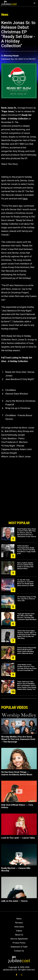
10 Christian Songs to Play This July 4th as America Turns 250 (27, 599)
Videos (19, 931)
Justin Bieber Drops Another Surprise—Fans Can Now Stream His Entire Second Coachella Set (27, 668)
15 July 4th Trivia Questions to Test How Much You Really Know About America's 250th (25, 583)
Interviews (19, 927)
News (19, 919)
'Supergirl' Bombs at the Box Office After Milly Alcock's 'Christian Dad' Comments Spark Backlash (27, 617)
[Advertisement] (19, 509)
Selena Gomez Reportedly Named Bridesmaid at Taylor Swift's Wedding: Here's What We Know (27, 651)
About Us (19, 935)
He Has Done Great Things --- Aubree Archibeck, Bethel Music (17, 773)
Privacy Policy (19, 943)
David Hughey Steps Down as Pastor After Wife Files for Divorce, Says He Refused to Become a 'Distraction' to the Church (27, 533)
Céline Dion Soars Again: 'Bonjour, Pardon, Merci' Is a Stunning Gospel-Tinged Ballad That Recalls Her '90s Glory (27, 635)
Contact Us (19, 951)
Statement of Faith (19, 947)
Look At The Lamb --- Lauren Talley (18, 838)
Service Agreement (19, 939)
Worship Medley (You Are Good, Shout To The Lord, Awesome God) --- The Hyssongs (19, 739)
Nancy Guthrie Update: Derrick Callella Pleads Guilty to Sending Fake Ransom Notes (25, 566)
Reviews (19, 923)
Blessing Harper (11, 56)
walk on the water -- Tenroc (14, 901)
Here (25, 199)
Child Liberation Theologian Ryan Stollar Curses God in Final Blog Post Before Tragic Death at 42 (26, 550)
